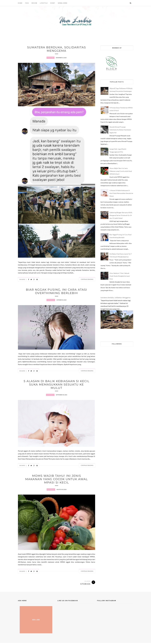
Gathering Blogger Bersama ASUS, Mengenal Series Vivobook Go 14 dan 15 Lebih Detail (121, 215)
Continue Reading (87, 280)
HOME (20, 3)
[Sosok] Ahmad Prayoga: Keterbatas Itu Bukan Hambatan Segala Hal (120, 130)
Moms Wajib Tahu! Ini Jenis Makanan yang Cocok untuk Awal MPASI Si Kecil (56, 480)
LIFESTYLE (44, 3)
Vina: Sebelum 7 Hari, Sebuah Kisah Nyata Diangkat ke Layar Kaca (120, 276)
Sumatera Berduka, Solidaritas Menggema (57, 49)
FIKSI (27, 3)
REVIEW (34, 3)
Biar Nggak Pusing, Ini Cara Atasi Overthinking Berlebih (56, 292)
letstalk (51, 300)
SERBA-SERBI (63, 3)
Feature (50, 58)
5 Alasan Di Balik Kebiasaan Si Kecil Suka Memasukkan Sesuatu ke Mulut (57, 385)
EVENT (53, 3)
